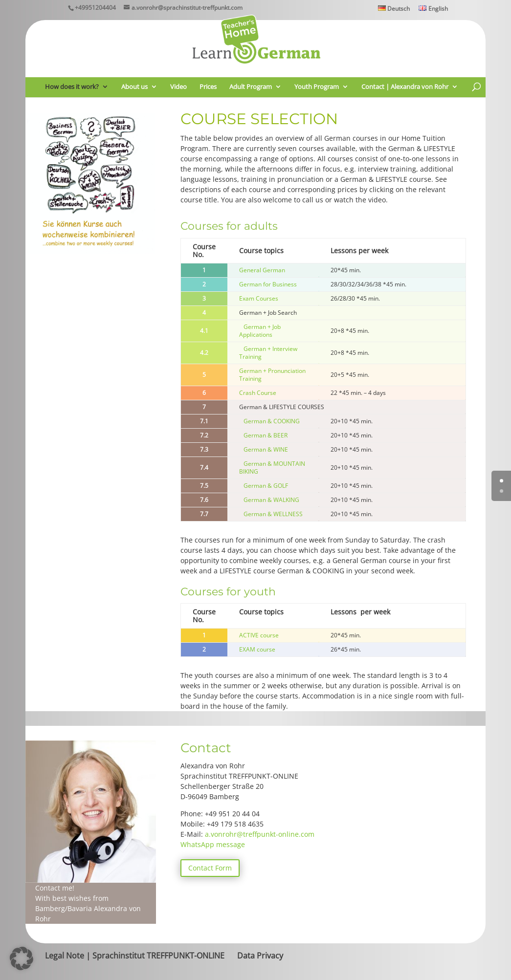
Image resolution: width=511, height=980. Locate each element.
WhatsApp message (213, 844)
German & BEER (266, 435)
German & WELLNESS (273, 514)
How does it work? (72, 87)
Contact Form (210, 868)
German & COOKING (272, 421)
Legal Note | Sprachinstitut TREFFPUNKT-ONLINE (135, 956)
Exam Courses (259, 298)
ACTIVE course (259, 635)
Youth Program (317, 87)
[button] (22, 958)
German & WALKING (272, 500)
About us (134, 87)
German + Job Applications (260, 331)
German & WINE (264, 449)
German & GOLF (266, 486)
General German (262, 270)
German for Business (268, 284)
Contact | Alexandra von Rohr (405, 87)
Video (178, 87)
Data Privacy (260, 956)
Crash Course (258, 393)
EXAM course (257, 649)
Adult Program (251, 87)
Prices (208, 87)
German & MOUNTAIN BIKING (272, 468)
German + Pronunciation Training (272, 375)
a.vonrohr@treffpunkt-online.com (260, 834)
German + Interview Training (268, 353)
